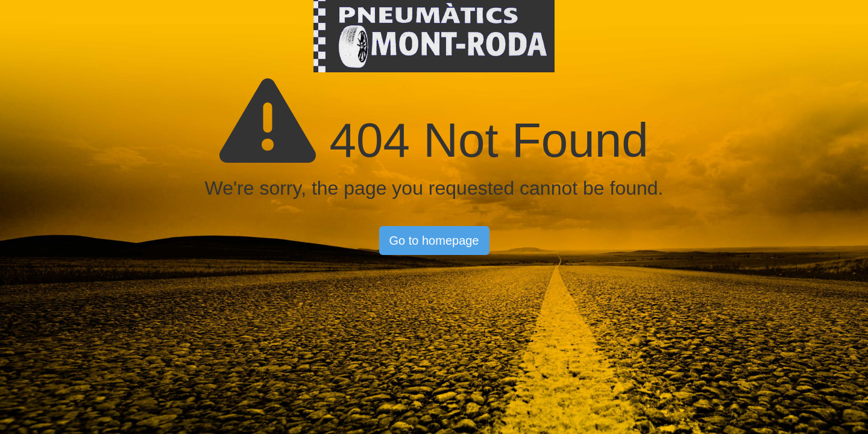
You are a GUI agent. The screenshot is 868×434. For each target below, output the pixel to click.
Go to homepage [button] (434, 241)
